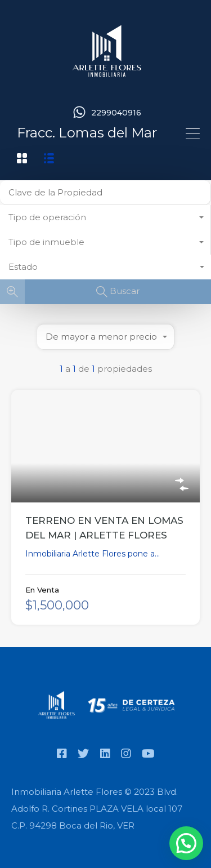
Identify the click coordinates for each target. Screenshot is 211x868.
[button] (186, 843)
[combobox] (105, 217)
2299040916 (116, 113)
